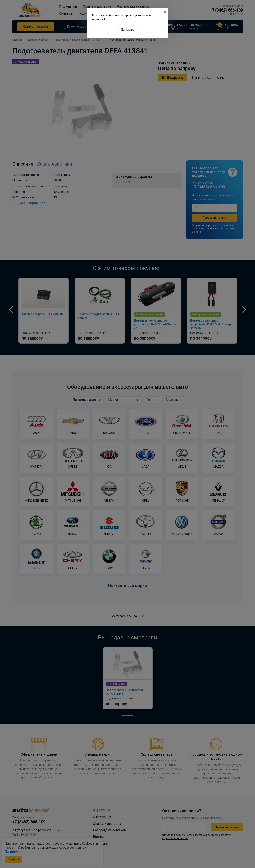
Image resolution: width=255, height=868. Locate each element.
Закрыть (128, 30)
